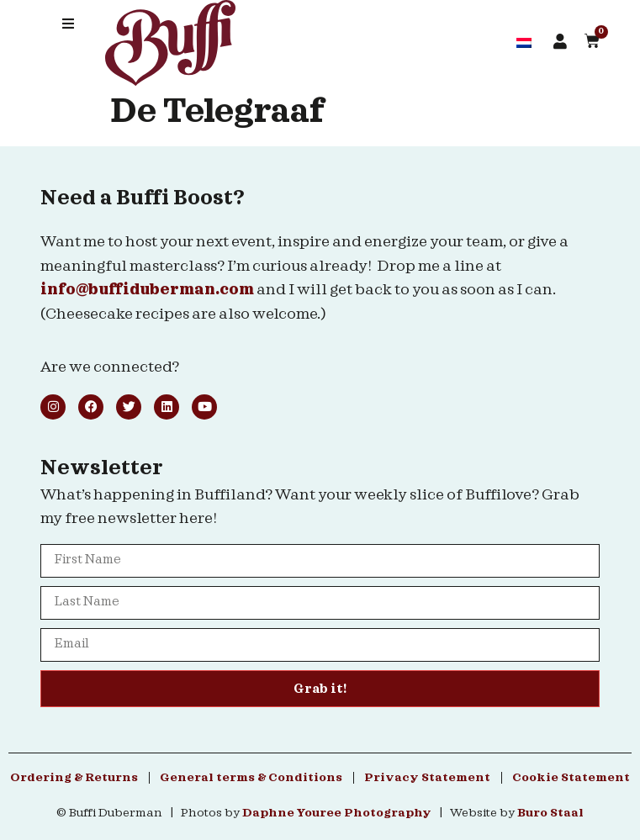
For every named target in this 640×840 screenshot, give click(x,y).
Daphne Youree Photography (337, 813)
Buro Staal (550, 813)
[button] (68, 24)
